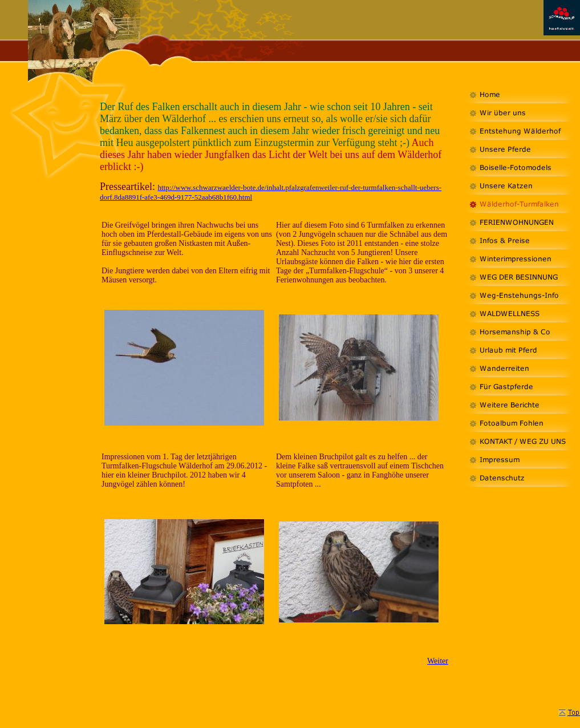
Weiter (438, 661)
